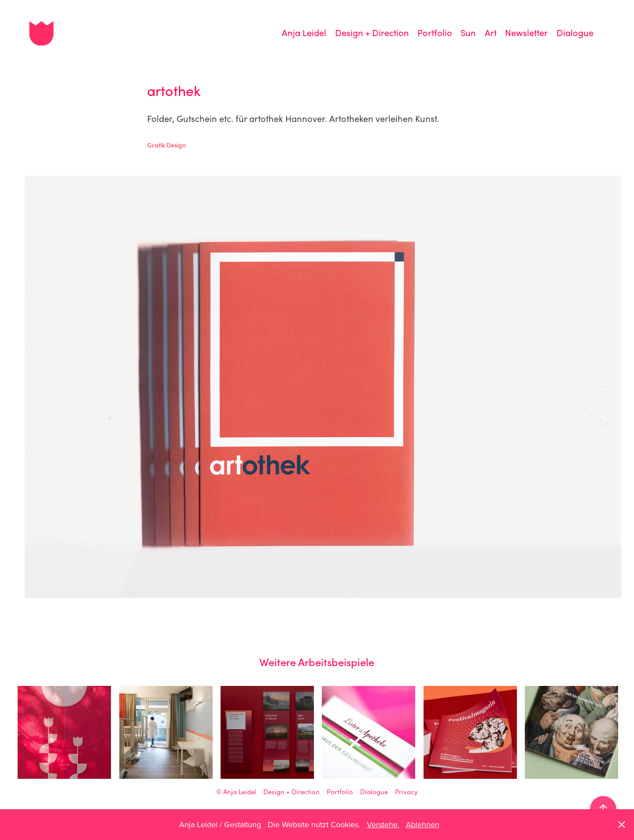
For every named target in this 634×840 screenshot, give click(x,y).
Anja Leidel (304, 32)
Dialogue (575, 32)
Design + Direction (372, 32)
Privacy (406, 792)
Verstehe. (383, 824)
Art (491, 32)
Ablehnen (423, 824)
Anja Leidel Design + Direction (271, 792)
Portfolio (435, 32)
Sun (468, 32)
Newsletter (526, 32)
